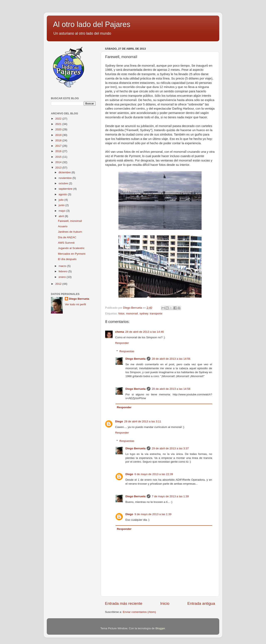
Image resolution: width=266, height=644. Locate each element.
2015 (59, 157)
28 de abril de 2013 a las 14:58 (171, 389)
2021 (59, 124)
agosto (63, 194)
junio (62, 205)
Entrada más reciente (124, 603)
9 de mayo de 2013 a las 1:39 (153, 514)
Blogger (160, 628)
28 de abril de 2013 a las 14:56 (171, 359)
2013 (59, 168)
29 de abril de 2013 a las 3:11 (143, 421)
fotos (121, 313)
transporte (156, 313)
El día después (67, 259)
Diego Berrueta (136, 359)
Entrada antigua (201, 603)
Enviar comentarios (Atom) (139, 612)
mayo (62, 211)
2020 (59, 129)
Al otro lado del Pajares (92, 24)
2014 (59, 162)
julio (62, 200)
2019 (59, 135)
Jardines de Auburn (70, 232)
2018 (59, 140)
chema (120, 332)
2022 (59, 119)
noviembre (66, 178)
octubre (64, 183)
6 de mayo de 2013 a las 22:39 (154, 474)
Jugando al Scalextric (71, 248)
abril (62, 216)
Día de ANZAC (67, 237)
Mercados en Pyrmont (72, 254)
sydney (144, 313)
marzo (63, 266)
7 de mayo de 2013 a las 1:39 (170, 496)
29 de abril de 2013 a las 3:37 (170, 448)
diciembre (65, 172)
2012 (59, 284)
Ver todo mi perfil (75, 304)
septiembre (66, 189)
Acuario (63, 226)
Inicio (165, 603)
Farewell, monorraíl (70, 221)
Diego (119, 421)
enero (63, 277)
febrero (63, 271)
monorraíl (132, 313)
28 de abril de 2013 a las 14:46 (145, 332)
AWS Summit (66, 243)
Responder (122, 343)
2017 (59, 146)
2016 (59, 151)
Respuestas (127, 351)
